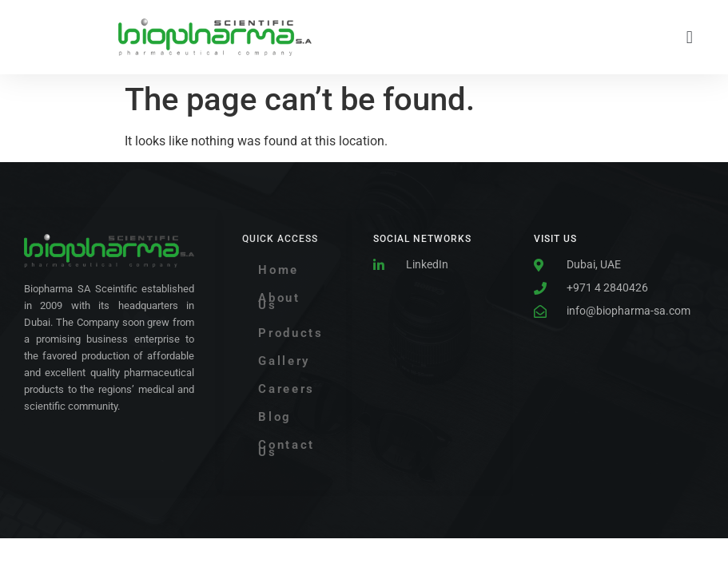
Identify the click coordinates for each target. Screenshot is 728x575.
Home (278, 270)
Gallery (284, 361)
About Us (279, 301)
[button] (689, 37)
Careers (286, 389)
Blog (275, 417)
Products (291, 333)
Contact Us (286, 448)
